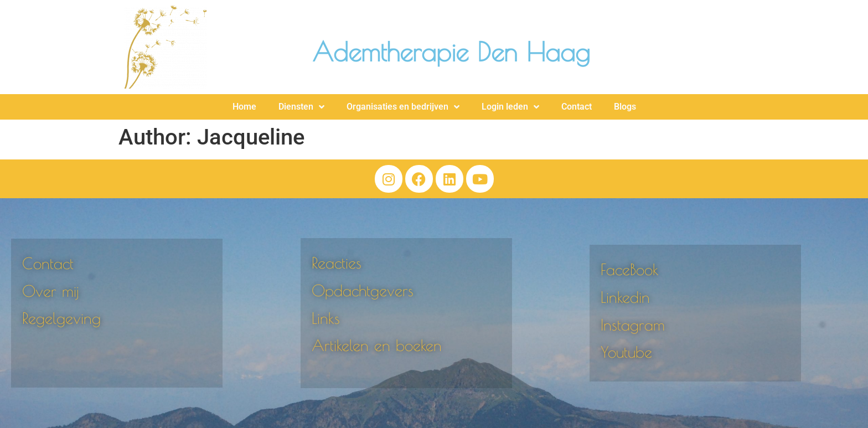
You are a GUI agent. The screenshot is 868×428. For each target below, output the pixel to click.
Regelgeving (61, 318)
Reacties (337, 263)
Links (326, 318)
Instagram (633, 325)
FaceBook (630, 269)
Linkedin (625, 297)
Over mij (51, 291)
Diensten (301, 107)
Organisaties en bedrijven (403, 107)
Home (244, 107)
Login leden (510, 107)
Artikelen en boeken (377, 345)
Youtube (626, 352)
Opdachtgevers (363, 290)
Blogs (625, 107)
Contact (577, 107)
